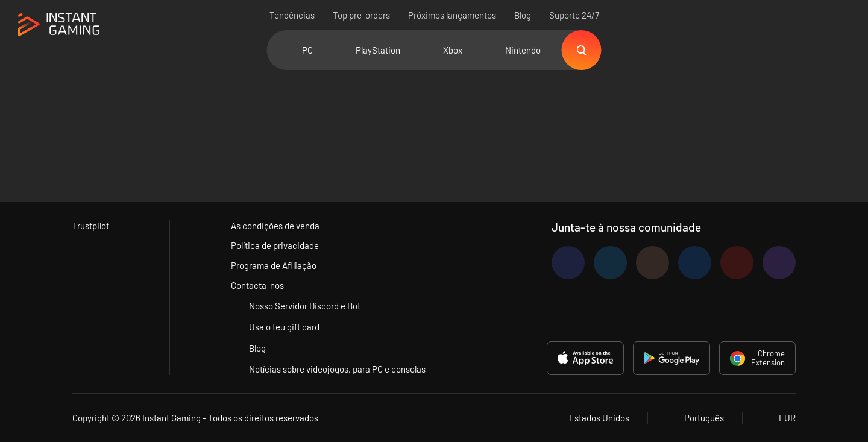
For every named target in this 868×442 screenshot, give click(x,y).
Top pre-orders (361, 15)
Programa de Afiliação (274, 265)
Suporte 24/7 (574, 15)
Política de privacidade (275, 245)
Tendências (292, 15)
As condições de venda (275, 226)
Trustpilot (91, 226)
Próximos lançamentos (452, 15)
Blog (523, 15)
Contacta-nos (257, 285)
